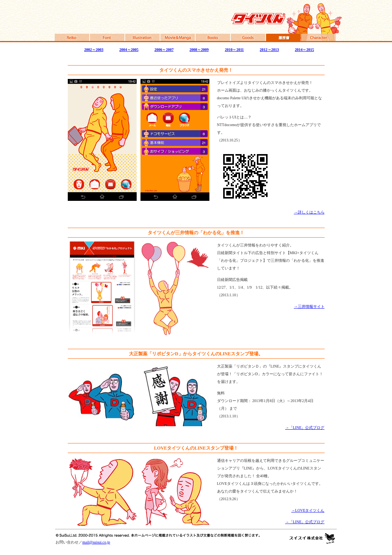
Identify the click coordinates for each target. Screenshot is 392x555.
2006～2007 (164, 50)
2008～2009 (199, 50)
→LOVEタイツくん (308, 510)
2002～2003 (94, 50)
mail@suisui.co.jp (96, 542)
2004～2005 (129, 50)
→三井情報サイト (309, 306)
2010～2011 (234, 50)
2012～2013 (269, 50)
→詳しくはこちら (309, 212)
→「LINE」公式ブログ (305, 428)
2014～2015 (304, 50)
